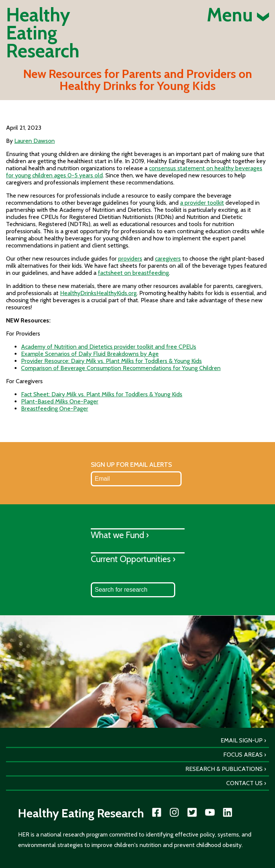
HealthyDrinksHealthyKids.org (98, 293)
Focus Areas (243, 755)
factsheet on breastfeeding (133, 273)
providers (130, 259)
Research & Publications (224, 769)
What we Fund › (120, 535)
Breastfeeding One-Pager (55, 409)
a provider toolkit (202, 203)
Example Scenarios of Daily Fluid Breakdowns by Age (90, 354)
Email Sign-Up (242, 740)
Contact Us (244, 783)
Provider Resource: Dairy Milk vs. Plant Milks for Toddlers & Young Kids (111, 361)
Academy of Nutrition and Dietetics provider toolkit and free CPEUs (109, 347)
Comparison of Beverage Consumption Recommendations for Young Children (121, 368)
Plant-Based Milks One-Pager (60, 401)
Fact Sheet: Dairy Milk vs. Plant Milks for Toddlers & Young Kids (102, 394)
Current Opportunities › (133, 559)
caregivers (168, 259)
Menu (238, 15)
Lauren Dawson (35, 141)
